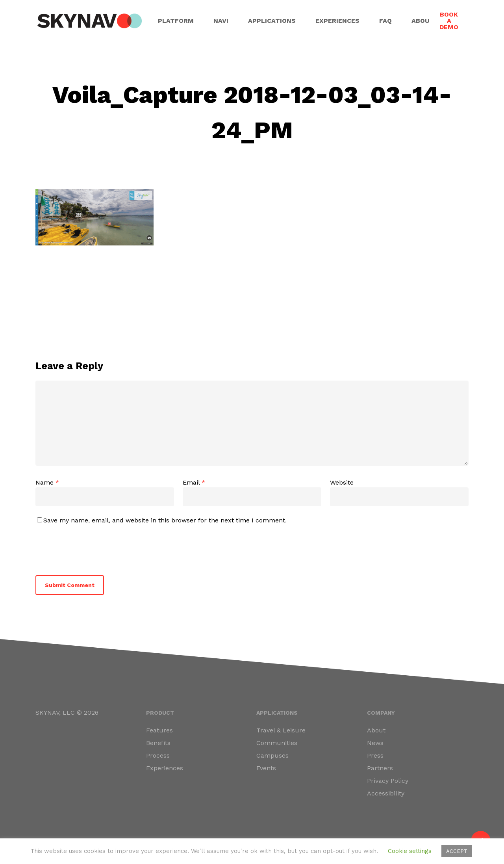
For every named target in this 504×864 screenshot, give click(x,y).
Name (47, 482)
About (376, 730)
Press (375, 755)
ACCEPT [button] (457, 851)
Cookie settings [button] (410, 851)
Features (159, 730)
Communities (277, 743)
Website (342, 482)
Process (158, 755)
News (375, 743)
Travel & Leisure (281, 730)
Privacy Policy (388, 781)
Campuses (272, 755)
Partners (380, 768)
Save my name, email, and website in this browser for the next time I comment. (165, 520)
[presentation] (89, 548)
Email (194, 482)
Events (266, 768)
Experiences (165, 768)
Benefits (158, 743)
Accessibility (386, 793)
